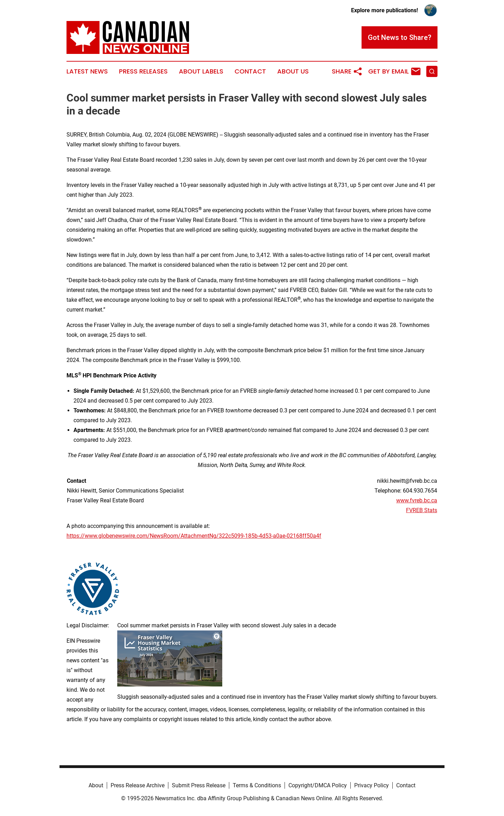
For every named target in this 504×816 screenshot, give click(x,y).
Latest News (87, 71)
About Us (293, 71)
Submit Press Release (199, 785)
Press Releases (143, 71)
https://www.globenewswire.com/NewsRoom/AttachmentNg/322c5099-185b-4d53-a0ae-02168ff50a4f (194, 536)
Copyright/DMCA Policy (318, 785)
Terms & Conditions (257, 785)
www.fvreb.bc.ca (417, 500)
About (96, 785)
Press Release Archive (138, 785)
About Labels (201, 71)
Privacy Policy (372, 785)
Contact (250, 71)
